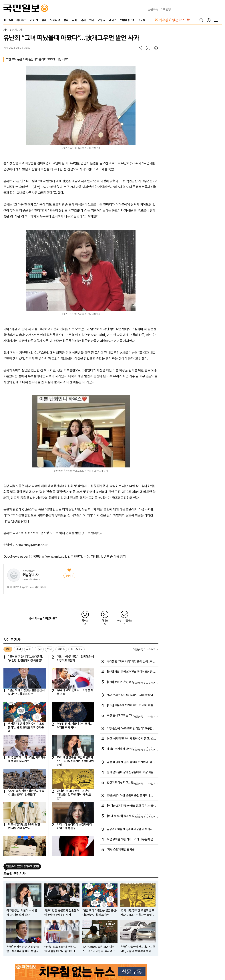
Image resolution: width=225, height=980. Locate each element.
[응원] (69, 576)
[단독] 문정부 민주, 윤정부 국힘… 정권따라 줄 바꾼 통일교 (131, 682)
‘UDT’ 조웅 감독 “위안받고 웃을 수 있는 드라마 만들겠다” (26, 793)
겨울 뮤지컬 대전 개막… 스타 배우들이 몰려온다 (131, 840)
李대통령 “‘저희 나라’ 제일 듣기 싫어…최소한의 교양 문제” (131, 662)
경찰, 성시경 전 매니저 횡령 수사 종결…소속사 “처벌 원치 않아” (132, 739)
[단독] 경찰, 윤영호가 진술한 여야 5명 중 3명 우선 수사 (131, 672)
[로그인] (209, 20)
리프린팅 (166, 9)
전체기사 (17, 30)
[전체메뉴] (216, 20)
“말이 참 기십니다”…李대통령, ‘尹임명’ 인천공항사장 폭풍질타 (26, 658)
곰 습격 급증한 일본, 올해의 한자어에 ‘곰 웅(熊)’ (131, 762)
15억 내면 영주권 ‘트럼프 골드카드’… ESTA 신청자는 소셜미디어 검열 (75, 761)
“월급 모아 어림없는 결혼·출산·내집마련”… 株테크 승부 (27, 692)
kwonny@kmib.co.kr (32, 579)
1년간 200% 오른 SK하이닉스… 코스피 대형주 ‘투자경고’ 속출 (99, 949)
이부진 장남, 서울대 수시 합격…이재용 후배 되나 (75, 726)
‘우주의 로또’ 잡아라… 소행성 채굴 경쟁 (75, 692)
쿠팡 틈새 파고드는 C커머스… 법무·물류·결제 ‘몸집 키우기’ (131, 716)
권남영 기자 (31, 575)
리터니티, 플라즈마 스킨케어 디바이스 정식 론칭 (74, 826)
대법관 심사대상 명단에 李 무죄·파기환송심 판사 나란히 (131, 749)
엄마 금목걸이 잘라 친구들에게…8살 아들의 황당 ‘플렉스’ (131, 773)
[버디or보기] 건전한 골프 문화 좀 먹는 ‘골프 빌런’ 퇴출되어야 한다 (132, 806)
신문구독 (153, 9)
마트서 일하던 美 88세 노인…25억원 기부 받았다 (25, 826)
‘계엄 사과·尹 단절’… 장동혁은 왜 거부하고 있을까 (75, 658)
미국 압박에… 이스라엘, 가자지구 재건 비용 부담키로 (27, 759)
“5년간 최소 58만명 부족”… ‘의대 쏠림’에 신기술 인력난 (132, 695)
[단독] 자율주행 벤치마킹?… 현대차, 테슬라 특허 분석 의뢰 (131, 705)
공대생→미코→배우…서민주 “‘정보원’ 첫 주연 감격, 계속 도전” (74, 795)
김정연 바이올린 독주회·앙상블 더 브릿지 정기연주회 (131, 829)
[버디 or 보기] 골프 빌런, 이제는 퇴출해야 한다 (132, 816)
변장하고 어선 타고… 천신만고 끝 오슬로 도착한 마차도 (131, 783)
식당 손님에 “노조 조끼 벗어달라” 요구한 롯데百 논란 (131, 729)
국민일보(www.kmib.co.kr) (51, 556)
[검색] (201, 20)
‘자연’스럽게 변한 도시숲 (121, 850)
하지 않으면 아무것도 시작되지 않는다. (27, 587)
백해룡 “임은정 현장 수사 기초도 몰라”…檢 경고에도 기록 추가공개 (26, 727)
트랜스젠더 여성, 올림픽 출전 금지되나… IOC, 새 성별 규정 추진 (129, 796)
